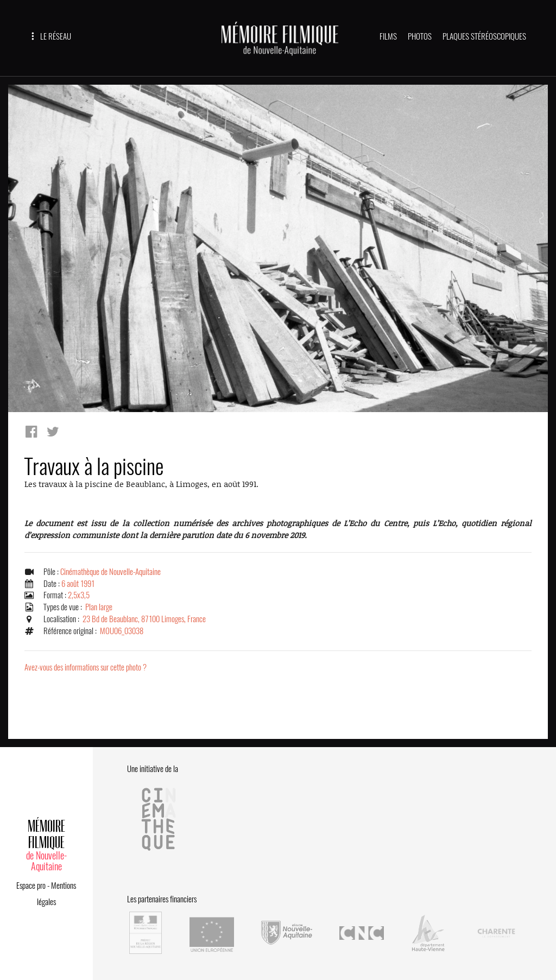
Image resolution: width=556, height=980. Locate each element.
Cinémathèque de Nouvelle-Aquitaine (110, 572)
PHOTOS (420, 36)
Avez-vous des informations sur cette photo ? (86, 667)
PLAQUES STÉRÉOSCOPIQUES (484, 36)
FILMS (388, 36)
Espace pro (31, 886)
